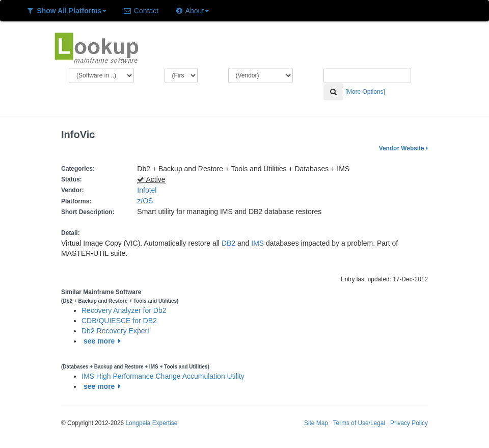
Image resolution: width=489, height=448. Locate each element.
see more (104, 341)
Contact (141, 11)
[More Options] (365, 92)
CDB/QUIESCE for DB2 (119, 321)
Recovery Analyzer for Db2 (124, 310)
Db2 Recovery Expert (115, 331)
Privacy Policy (409, 423)
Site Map (316, 423)
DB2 (228, 243)
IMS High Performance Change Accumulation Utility (163, 376)
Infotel (147, 190)
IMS (257, 243)
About (192, 11)
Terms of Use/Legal (359, 423)
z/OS (147, 201)
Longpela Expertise (151, 423)
